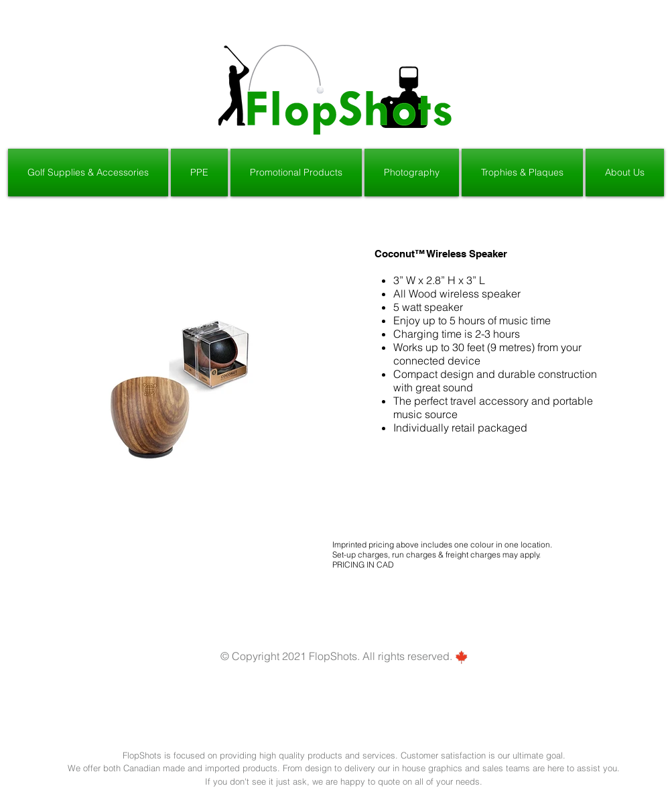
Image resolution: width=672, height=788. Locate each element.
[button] (89, 173)
